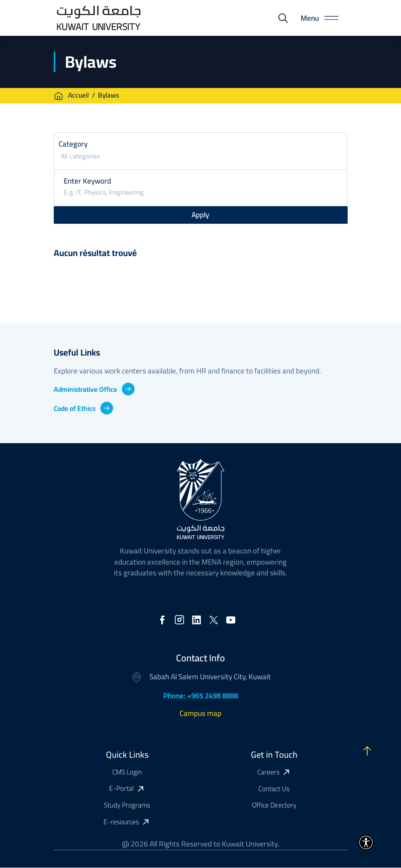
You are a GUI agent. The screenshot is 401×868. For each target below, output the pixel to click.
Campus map (200, 713)
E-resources (121, 822)
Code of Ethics (76, 408)
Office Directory (274, 805)
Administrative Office (89, 389)
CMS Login (127, 772)
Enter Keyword (87, 181)
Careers (268, 772)
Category (73, 144)
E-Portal (121, 789)
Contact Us (274, 789)
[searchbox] (202, 157)
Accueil (78, 96)
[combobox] (201, 157)
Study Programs (127, 805)
